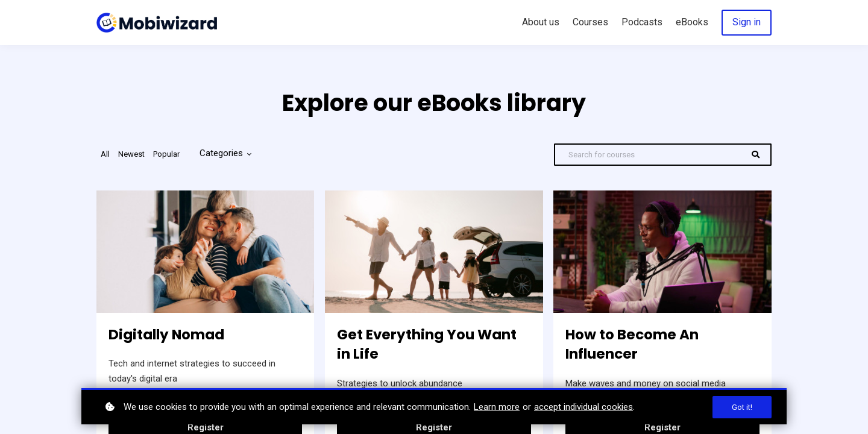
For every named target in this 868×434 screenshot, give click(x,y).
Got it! (742, 407)
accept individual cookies (583, 407)
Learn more (497, 407)
